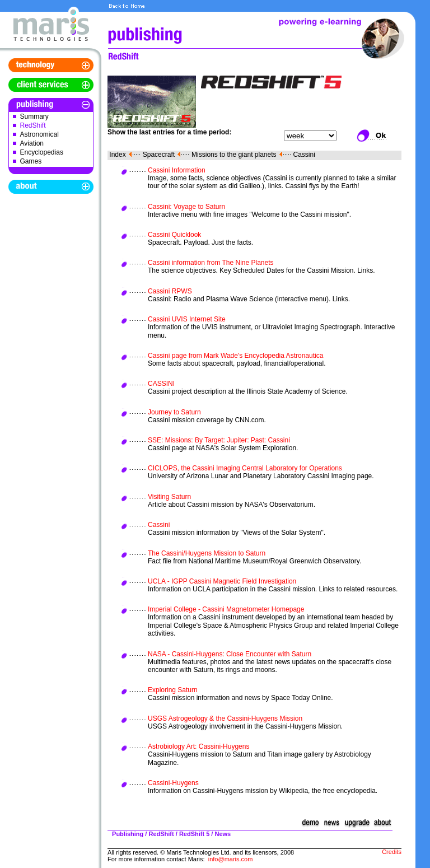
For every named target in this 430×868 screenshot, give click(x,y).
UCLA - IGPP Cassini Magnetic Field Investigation (222, 581)
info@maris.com (231, 859)
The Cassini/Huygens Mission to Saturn (207, 553)
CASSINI (161, 384)
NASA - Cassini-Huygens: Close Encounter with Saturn (230, 654)
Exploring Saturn (173, 690)
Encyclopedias (42, 152)
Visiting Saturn (169, 497)
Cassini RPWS (170, 291)
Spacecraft (159, 155)
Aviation (32, 143)
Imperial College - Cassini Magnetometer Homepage (226, 609)
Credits (392, 852)
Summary (34, 116)
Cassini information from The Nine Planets (211, 263)
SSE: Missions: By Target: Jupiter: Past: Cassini (219, 440)
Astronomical (39, 134)
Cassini (304, 155)
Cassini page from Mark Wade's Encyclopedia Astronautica (235, 356)
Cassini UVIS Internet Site (187, 319)
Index (117, 155)
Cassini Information (177, 170)
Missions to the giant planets (234, 155)
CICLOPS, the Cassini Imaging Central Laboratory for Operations (245, 468)
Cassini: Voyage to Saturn (186, 207)
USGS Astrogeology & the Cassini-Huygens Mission (225, 718)
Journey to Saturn (174, 412)
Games (31, 161)
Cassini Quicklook (174, 235)
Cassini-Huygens (173, 783)
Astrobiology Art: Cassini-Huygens (198, 746)
